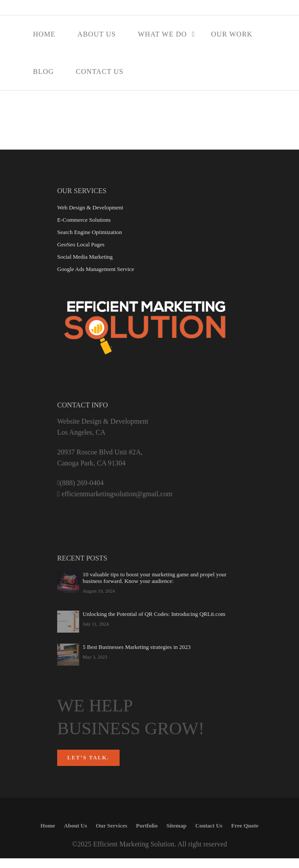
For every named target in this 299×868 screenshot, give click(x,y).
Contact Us (100, 71)
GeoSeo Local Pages (81, 244)
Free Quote (245, 826)
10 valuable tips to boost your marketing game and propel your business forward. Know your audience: (155, 578)
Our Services (112, 826)
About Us (97, 34)
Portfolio (147, 826)
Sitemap (176, 826)
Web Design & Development (90, 207)
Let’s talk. (88, 758)
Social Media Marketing (85, 257)
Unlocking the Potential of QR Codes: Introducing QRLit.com (154, 614)
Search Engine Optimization (89, 232)
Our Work (232, 34)
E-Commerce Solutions (84, 220)
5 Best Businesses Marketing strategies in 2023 (137, 647)
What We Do (162, 34)
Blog (44, 71)
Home (44, 34)
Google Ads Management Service (96, 269)
